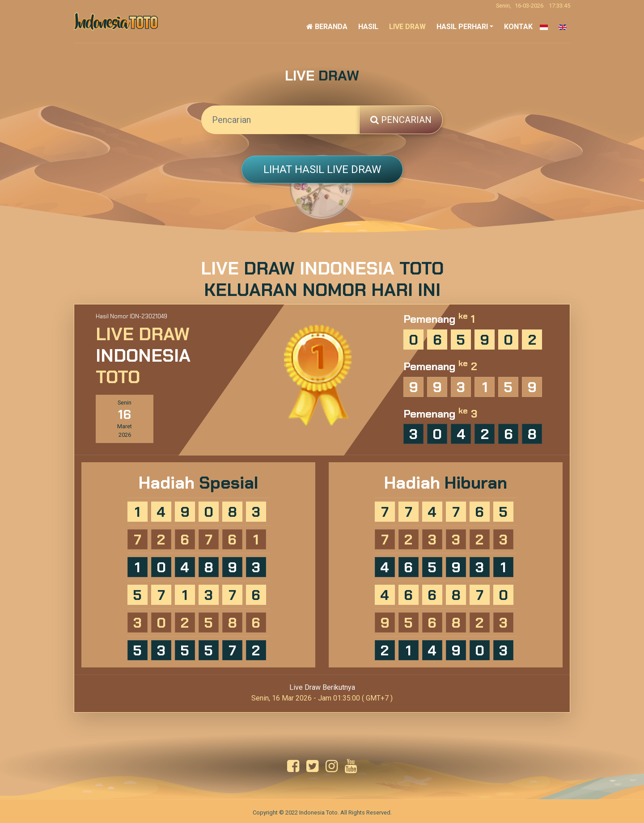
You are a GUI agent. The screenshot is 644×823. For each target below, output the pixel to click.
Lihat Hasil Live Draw (322, 169)
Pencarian (401, 120)
